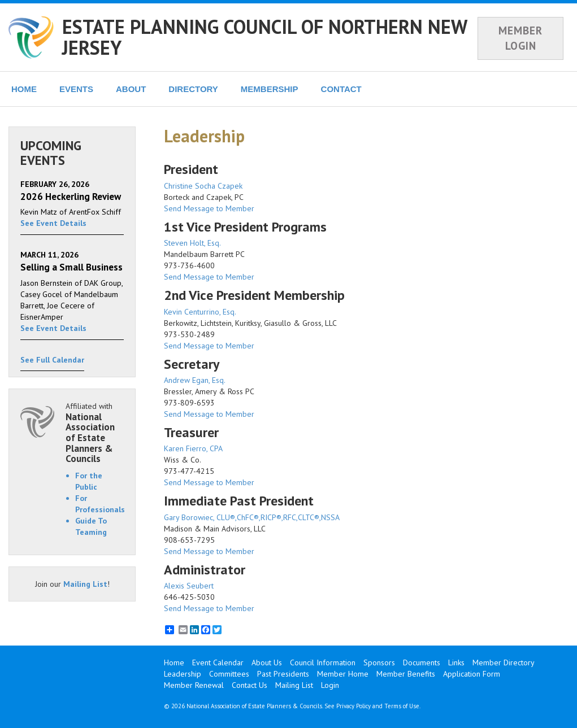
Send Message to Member (209, 208)
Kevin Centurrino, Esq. (200, 312)
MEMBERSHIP (270, 89)
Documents (422, 662)
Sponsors (379, 662)
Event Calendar (218, 662)
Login (330, 685)
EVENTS (76, 89)
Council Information (323, 662)
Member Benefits (406, 674)
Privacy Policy (353, 706)
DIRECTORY (193, 89)
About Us (267, 662)
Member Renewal (194, 685)
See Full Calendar (52, 360)
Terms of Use (402, 706)
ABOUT (131, 89)
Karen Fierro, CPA (193, 448)
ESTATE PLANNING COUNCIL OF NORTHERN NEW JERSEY (264, 37)
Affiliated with (95, 433)
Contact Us (250, 685)
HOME (24, 89)
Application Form (472, 674)
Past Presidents (283, 674)
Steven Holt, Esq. (192, 243)
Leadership (183, 674)
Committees (229, 674)
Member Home (343, 674)
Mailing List (85, 584)
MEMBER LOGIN (520, 38)
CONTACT (341, 89)
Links (456, 662)
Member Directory (504, 662)
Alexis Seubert (189, 586)
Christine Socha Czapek (203, 186)
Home (174, 662)
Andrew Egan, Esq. (195, 380)
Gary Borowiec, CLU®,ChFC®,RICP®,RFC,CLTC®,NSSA (252, 517)
